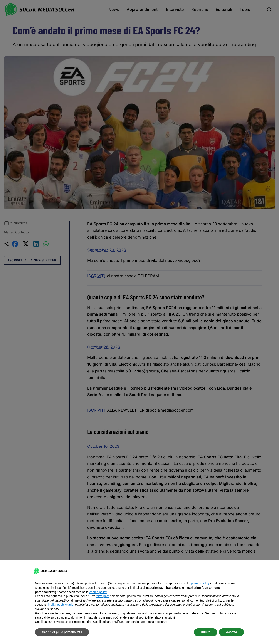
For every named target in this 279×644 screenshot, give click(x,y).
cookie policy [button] (98, 592)
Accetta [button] (231, 632)
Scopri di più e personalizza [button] (62, 632)
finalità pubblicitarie (60, 605)
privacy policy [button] (200, 583)
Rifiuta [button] (206, 632)
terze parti (103, 596)
